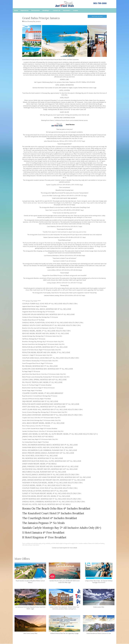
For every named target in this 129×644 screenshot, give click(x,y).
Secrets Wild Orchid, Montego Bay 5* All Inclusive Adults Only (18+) (41, 420)
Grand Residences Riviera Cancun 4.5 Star (99, 625)
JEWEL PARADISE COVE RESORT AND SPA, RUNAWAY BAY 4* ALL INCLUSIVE (50, 466)
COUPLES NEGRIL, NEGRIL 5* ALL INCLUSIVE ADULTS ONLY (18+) (46, 485)
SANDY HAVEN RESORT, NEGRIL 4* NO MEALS (39, 464)
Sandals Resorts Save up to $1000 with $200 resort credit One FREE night (65, 573)
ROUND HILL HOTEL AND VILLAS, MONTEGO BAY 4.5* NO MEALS (46, 504)
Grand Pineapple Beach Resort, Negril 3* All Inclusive (37, 363)
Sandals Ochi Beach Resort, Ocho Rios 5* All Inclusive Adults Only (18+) (43, 431)
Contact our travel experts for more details (65, 548)
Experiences (25, 10)
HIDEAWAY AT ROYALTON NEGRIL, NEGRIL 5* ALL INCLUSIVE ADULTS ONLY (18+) (52, 483)
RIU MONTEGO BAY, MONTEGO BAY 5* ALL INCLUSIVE (43, 458)
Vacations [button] (67, 10)
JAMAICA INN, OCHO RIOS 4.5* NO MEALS (38, 437)
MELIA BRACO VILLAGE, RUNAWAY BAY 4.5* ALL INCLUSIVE (44, 472)
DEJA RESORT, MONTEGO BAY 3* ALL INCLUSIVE (40, 401)
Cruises (76, 10)
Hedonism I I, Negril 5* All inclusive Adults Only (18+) (37, 355)
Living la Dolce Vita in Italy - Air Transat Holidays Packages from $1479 (99, 573)
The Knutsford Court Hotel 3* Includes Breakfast (53, 513)
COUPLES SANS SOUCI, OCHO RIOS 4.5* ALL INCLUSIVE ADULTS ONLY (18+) (51, 358)
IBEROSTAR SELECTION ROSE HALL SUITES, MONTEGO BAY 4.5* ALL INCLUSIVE (52, 461)
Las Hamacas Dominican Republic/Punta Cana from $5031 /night (30, 599)
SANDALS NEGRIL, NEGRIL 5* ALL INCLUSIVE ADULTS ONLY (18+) (46, 331)
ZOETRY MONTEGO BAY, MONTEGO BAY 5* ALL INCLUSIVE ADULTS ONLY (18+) (52, 499)
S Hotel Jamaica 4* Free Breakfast (43, 533)
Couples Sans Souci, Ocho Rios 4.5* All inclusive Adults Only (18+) (41, 418)
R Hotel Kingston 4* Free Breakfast (44, 537)
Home (16, 10)
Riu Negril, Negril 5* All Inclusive (31, 371)
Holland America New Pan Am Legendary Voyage (65, 625)
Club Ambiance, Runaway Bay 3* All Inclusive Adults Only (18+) (40, 361)
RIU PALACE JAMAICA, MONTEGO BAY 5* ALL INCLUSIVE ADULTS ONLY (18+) (51, 475)
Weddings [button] (46, 10)
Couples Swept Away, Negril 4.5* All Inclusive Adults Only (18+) (40, 439)
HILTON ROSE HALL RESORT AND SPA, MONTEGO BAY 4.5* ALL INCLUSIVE (50, 469)
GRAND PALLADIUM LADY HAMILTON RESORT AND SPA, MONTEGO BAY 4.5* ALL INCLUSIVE (57, 477)
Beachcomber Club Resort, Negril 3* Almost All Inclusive (38, 388)
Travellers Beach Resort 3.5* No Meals (33, 320)
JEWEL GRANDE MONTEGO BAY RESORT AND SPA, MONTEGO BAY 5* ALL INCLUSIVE (54, 480)
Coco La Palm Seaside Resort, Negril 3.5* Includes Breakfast (40, 429)
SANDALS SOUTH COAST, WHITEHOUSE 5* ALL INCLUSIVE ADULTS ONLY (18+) (51, 325)
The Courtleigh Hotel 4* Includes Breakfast (50, 518)
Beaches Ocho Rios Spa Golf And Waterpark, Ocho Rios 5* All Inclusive (43, 328)
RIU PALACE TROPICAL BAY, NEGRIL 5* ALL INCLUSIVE (42, 382)
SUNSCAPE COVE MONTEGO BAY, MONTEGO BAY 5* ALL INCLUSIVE (48, 369)
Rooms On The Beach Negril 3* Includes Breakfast (37, 385)
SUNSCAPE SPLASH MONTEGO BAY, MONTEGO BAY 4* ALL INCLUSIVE (48, 314)
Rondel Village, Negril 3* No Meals (32, 390)
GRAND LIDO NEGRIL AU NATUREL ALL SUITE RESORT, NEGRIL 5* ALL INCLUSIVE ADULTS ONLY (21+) (60, 434)
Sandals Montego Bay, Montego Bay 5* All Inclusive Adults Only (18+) (42, 336)
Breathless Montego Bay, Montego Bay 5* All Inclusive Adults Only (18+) (43, 342)
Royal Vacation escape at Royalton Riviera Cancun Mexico (30, 573)
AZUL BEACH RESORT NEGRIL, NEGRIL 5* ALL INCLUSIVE (43, 423)
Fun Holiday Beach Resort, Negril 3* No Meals (36, 442)
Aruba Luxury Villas (99, 598)
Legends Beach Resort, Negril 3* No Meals (35, 306)
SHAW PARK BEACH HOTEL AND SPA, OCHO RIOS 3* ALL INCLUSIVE (48, 447)
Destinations (35, 10)
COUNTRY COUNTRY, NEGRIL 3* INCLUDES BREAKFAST (43, 393)
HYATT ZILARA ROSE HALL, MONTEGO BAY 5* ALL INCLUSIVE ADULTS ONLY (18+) (52, 409)
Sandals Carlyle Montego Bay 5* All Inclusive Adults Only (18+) (62, 528)
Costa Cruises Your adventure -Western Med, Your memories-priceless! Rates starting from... (65, 599)
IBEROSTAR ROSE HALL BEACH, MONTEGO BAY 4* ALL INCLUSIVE (47, 309)
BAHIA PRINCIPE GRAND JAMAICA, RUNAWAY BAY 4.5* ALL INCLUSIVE (48, 453)
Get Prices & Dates (97, 16)
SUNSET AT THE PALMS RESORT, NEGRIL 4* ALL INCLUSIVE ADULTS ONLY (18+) (52, 493)
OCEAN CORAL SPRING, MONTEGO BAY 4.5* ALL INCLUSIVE (44, 380)
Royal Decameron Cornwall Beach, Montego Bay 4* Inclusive (40, 396)
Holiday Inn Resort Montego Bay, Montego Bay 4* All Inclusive (40, 317)
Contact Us (57, 10)
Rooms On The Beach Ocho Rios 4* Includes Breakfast (56, 508)
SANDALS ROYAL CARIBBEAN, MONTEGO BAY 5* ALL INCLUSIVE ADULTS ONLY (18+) (54, 502)
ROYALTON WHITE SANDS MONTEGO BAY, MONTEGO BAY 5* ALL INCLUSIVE (51, 404)
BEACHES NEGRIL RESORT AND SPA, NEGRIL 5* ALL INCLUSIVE (46, 333)
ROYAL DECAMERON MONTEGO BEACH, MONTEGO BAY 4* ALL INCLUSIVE (50, 445)
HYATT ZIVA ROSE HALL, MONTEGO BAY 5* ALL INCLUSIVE (44, 407)
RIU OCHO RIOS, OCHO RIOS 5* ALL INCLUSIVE (40, 456)
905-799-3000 (100, 3)
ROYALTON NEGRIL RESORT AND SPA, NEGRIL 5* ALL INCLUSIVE (46, 352)
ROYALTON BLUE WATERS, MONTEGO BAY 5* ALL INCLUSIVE (45, 347)
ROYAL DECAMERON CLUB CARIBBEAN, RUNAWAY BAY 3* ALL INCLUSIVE (50, 450)
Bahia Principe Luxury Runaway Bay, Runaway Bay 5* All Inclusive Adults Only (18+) (46, 377)
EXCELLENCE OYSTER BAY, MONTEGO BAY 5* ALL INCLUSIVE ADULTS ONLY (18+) (52, 415)
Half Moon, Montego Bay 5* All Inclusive (34, 339)
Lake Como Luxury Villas (30, 625)
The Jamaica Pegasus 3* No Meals (43, 523)
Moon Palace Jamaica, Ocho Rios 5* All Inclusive (36, 426)
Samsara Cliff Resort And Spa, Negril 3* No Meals (37, 399)
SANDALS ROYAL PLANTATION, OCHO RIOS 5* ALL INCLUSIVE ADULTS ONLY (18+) (53, 323)
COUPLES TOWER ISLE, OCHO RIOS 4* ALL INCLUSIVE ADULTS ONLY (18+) (50, 304)
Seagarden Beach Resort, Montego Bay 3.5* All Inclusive (38, 312)
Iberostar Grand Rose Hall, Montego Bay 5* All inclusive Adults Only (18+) (43, 344)
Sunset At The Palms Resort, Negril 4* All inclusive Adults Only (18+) (42, 350)
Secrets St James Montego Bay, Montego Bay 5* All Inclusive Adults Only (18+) (45, 412)
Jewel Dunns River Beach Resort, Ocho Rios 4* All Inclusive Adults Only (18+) (44, 374)
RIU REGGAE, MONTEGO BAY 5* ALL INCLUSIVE (40, 366)
